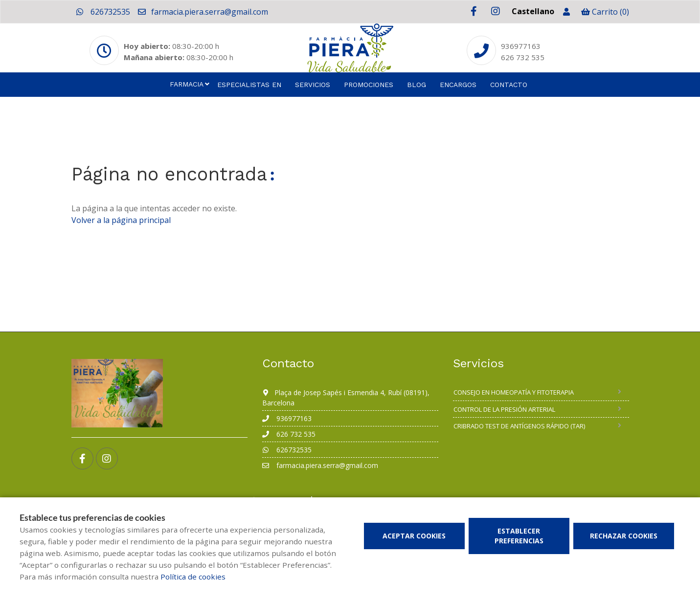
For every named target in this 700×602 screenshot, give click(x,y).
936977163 (287, 418)
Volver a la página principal (121, 220)
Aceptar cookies (414, 536)
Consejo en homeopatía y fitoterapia (514, 392)
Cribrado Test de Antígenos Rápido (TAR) (519, 426)
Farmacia (187, 84)
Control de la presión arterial (504, 409)
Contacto (509, 85)
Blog (417, 85)
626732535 (103, 12)
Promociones (369, 85)
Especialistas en (249, 85)
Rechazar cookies (624, 536)
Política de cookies (193, 577)
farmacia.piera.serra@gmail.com (203, 12)
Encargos (458, 85)
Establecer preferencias (519, 536)
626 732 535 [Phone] (523, 57)
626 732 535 (289, 434)
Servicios (313, 85)
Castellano (533, 11)
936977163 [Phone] (521, 46)
